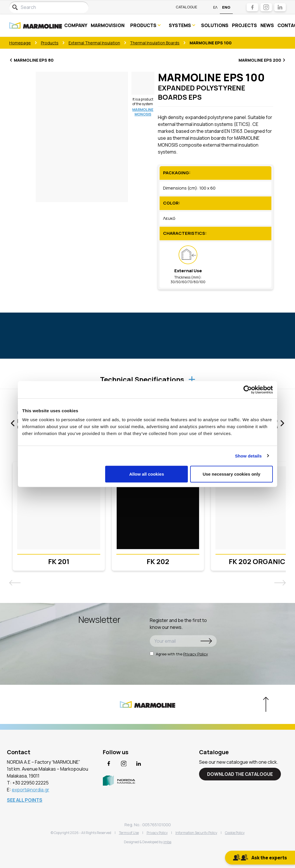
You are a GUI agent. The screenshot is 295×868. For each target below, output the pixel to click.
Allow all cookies (146, 474)
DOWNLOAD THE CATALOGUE (240, 774)
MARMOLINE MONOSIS (143, 112)
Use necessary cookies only (231, 474)
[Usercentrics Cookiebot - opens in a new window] (248, 389)
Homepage (20, 43)
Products (50, 43)
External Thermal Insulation (94, 43)
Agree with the (179, 654)
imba (167, 842)
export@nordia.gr (31, 790)
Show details (248, 456)
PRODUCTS (146, 25)
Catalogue (186, 7)
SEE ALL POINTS (25, 800)
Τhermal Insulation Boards (155, 43)
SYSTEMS (182, 25)
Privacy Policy (196, 654)
